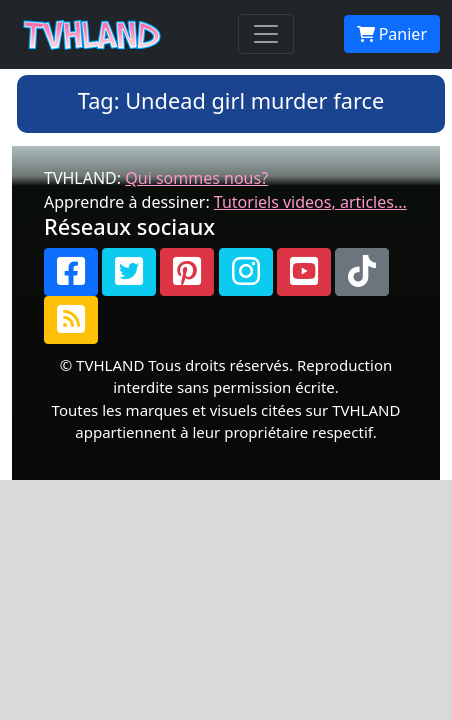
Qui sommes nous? (196, 178)
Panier (392, 34)
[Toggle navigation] (266, 34)
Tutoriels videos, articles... (310, 202)
